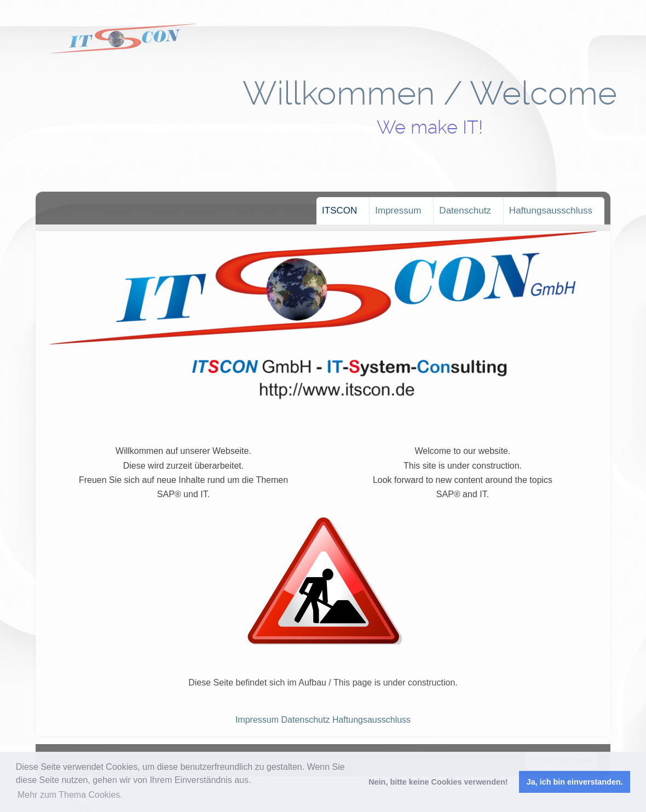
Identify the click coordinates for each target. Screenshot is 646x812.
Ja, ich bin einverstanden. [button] (575, 782)
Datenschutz (465, 211)
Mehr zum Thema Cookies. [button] (70, 795)
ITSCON (339, 211)
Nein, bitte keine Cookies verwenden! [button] (438, 782)
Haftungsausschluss (551, 211)
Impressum (398, 211)
